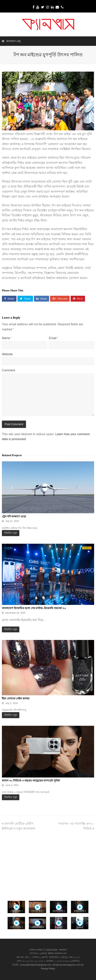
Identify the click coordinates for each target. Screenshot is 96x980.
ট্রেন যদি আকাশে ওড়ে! (14, 517)
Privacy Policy (48, 969)
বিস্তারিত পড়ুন (11, 533)
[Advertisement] (48, 863)
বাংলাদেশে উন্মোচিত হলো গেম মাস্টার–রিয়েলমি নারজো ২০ (34, 608)
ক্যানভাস (63, 950)
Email (54, 338)
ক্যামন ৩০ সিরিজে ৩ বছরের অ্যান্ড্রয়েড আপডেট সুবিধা (31, 781)
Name (7, 338)
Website (7, 354)
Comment (8, 370)
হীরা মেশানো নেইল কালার (16, 699)
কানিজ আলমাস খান (57, 953)
